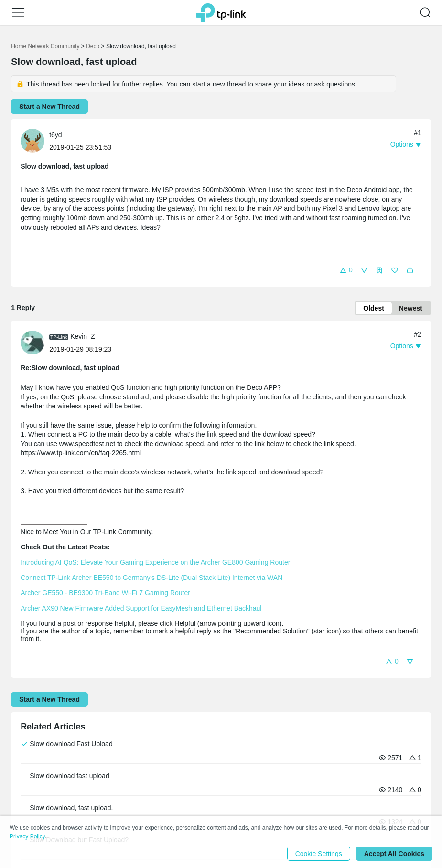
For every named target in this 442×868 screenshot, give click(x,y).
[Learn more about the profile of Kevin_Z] (35, 342)
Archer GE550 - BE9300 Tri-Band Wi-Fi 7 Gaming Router (105, 593)
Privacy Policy (32, 795)
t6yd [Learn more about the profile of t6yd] (55, 135)
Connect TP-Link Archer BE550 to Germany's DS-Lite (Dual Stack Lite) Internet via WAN (151, 578)
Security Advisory (122, 795)
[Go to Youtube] (365, 773)
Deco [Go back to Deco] (93, 46)
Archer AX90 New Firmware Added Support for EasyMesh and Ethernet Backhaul (141, 608)
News (104, 769)
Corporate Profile (37, 769)
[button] (18, 12)
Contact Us (28, 782)
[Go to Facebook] (384, 773)
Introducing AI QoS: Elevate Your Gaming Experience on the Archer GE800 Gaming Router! (156, 562)
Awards (107, 782)
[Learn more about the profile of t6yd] (35, 140)
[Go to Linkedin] (423, 773)
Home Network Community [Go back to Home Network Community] (45, 46)
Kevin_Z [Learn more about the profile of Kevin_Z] (82, 336)
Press (105, 754)
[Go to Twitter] (404, 774)
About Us (27, 754)
